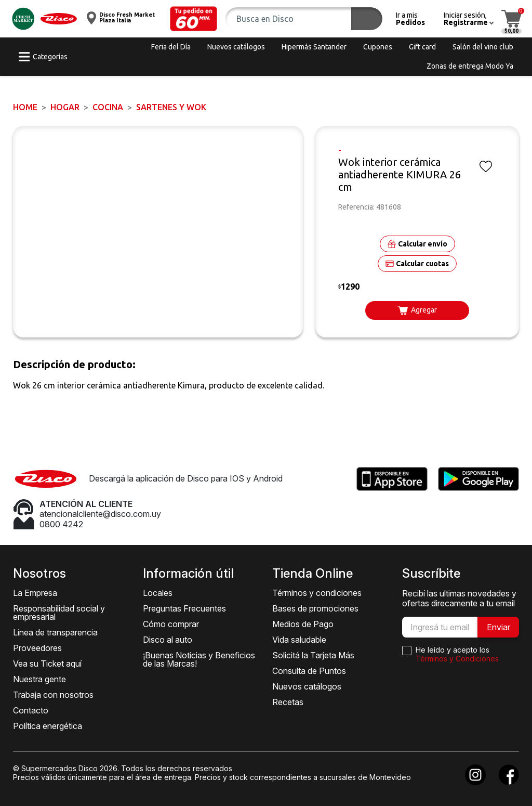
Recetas (288, 702)
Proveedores (37, 648)
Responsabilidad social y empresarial (59, 613)
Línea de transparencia (55, 632)
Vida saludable (299, 640)
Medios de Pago (303, 624)
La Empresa (35, 593)
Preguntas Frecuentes (184, 608)
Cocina (108, 107)
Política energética (48, 726)
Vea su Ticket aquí (47, 664)
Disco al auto (168, 640)
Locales (158, 593)
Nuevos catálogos (307, 686)
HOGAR (65, 107)
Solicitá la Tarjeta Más (313, 655)
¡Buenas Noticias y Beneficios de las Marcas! (199, 659)
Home (25, 107)
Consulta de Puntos (309, 671)
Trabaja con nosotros (53, 695)
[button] (194, 19)
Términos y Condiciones (457, 659)
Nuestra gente (39, 679)
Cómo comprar (171, 624)
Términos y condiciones (317, 593)
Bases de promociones (315, 608)
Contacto (31, 710)
